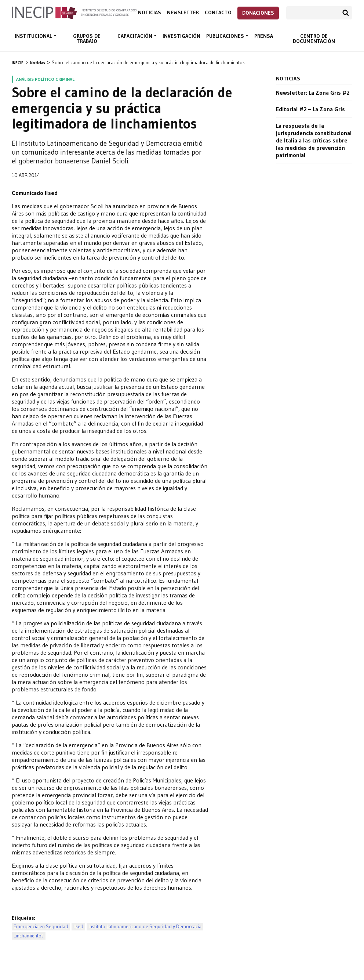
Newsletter (183, 13)
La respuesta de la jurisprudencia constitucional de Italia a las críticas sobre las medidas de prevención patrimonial (314, 140)
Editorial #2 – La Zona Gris (310, 109)
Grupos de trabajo (87, 39)
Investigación (181, 36)
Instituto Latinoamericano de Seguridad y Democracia (145, 927)
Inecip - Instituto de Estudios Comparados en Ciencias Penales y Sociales (74, 12)
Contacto (218, 13)
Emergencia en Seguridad (41, 927)
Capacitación (136, 36)
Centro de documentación (314, 39)
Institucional (34, 36)
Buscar (346, 13)
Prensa (264, 36)
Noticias (150, 13)
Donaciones (258, 13)
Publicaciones (226, 36)
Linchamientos (29, 936)
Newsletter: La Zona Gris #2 (313, 93)
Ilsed (78, 927)
